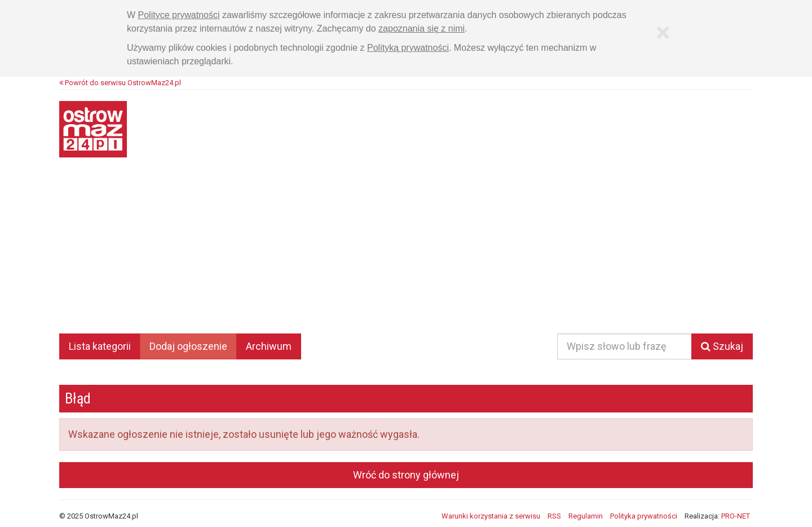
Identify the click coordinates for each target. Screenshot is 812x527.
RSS (554, 516)
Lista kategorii (100, 346)
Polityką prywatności (408, 48)
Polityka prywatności (644, 516)
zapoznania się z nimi (422, 28)
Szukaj (722, 346)
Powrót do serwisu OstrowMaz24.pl (120, 83)
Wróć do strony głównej (406, 475)
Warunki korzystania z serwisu (491, 516)
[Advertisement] (406, 253)
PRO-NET (736, 516)
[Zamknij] (663, 33)
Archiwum (269, 346)
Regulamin (586, 516)
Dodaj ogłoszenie (188, 346)
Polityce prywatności (179, 15)
